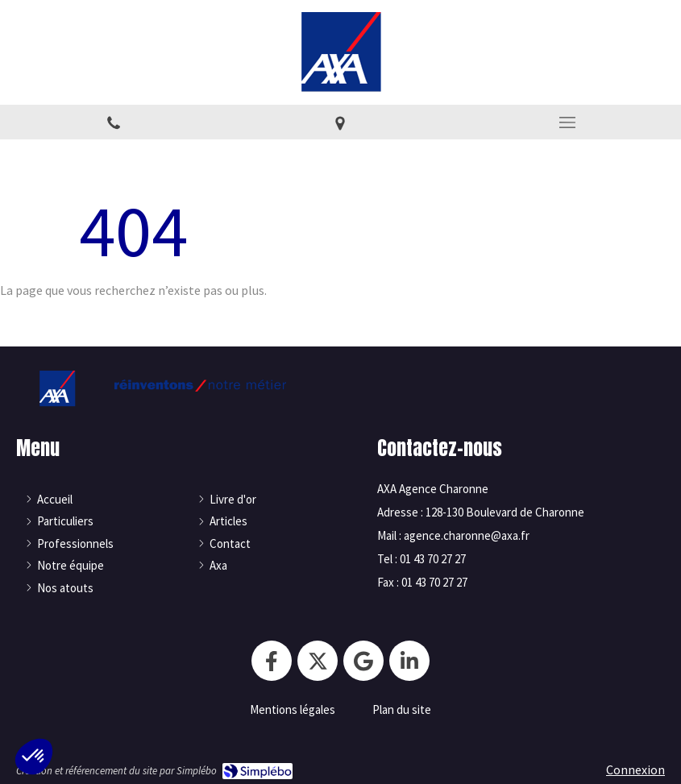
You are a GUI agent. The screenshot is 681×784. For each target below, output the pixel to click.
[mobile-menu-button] (567, 122)
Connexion (635, 769)
